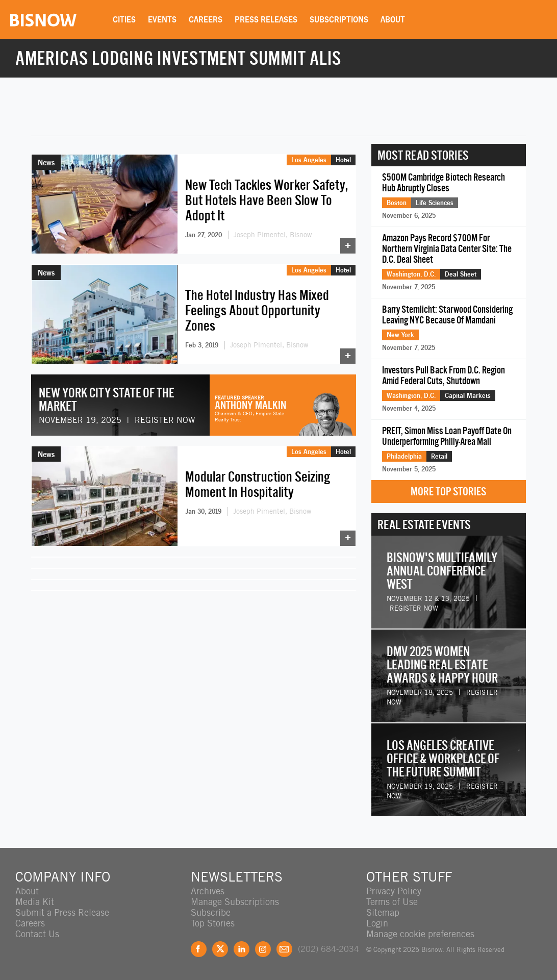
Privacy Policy (394, 891)
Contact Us (37, 934)
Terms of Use (392, 902)
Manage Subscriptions (235, 902)
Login (377, 923)
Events (162, 19)
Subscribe (211, 912)
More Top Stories (448, 492)
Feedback (284, 949)
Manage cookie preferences (420, 934)
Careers (206, 19)
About (393, 19)
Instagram (263, 949)
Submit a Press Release (62, 912)
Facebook (199, 949)
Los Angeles (309, 160)
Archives (208, 891)
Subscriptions (339, 19)
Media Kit (35, 902)
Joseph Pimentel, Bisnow (273, 235)
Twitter (220, 949)
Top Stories (213, 923)
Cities (124, 19)
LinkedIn (242, 949)
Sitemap (383, 912)
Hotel (343, 160)
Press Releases (266, 19)
